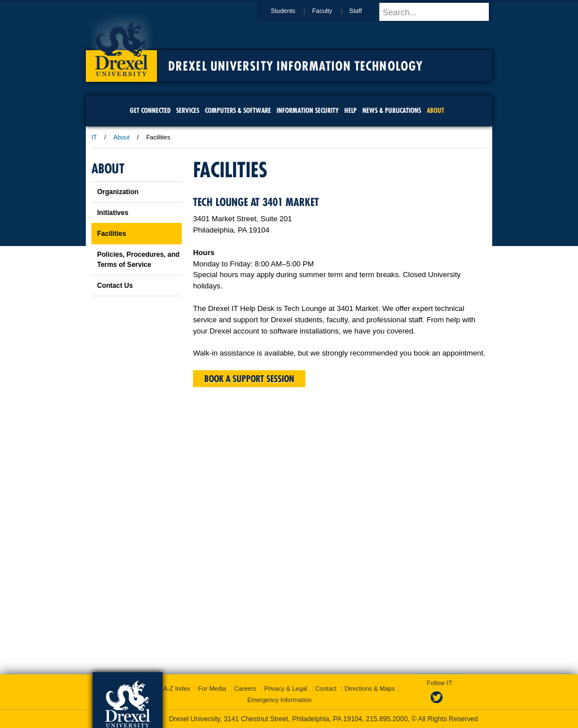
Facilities (111, 234)
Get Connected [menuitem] (150, 110)
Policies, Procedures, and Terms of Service (138, 260)
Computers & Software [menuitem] (238, 110)
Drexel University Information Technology (295, 66)
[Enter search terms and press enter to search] (441, 12)
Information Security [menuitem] (308, 110)
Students (294, 11)
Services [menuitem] (188, 110)
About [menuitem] (435, 110)
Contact (326, 688)
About (122, 137)
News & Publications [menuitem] (392, 110)
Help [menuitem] (351, 110)
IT (94, 137)
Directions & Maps (369, 688)
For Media (212, 688)
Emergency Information (279, 700)
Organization (118, 192)
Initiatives (113, 213)
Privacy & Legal (286, 688)
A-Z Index (177, 688)
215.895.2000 (387, 719)
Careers (245, 688)
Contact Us (115, 286)
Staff (366, 11)
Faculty (333, 11)
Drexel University (121, 45)
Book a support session (249, 379)
